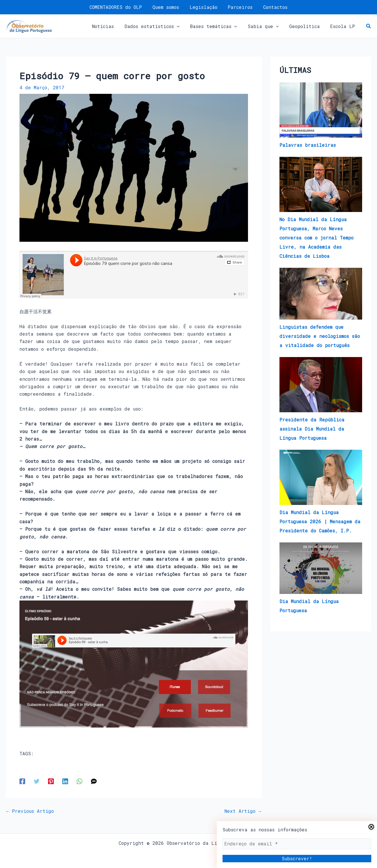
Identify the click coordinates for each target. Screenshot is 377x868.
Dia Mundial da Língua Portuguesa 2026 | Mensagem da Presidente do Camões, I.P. (320, 521)
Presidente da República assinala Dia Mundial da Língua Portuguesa (312, 429)
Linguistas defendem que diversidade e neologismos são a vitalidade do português (320, 336)
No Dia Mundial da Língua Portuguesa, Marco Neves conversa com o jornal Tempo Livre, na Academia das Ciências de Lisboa (317, 238)
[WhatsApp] (80, 781)
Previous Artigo (30, 811)
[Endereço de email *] (297, 844)
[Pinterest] (51, 781)
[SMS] (94, 781)
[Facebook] (22, 781)
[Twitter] (37, 781)
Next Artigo (243, 811)
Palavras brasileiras (308, 145)
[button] (183, 26)
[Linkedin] (65, 781)
